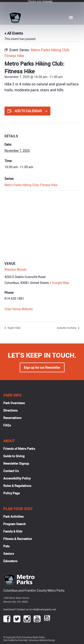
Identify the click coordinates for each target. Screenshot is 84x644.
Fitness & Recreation (18, 539)
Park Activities (14, 516)
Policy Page (12, 493)
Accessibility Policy (17, 478)
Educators (10, 561)
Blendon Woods (15, 269)
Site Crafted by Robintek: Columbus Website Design (29, 640)
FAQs (7, 425)
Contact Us (11, 471)
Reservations (12, 418)
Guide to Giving (14, 456)
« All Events (14, 33)
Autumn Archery (67, 328)
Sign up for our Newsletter (42, 367)
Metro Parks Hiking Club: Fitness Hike (31, 185)
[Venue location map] (42, 223)
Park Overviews (14, 403)
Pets (6, 546)
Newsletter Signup (16, 463)
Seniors (9, 554)
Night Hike (14, 328)
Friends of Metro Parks (19, 449)
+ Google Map (59, 283)
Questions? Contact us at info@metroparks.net (30, 609)
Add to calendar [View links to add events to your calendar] (28, 111)
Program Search (15, 524)
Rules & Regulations (17, 486)
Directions (11, 410)
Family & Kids (13, 531)
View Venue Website (19, 309)
